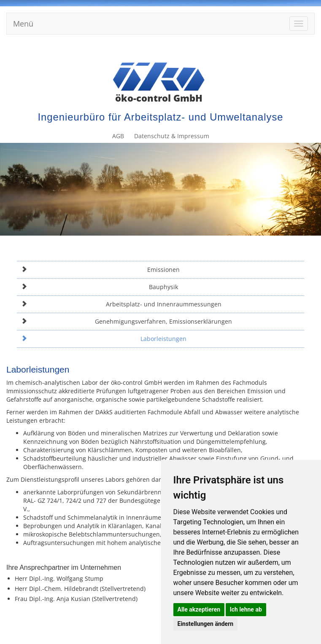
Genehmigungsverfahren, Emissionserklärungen (127, 321)
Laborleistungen (104, 339)
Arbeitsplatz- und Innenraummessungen (121, 304)
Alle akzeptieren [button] (199, 609)
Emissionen (100, 270)
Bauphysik (100, 287)
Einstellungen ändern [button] (206, 624)
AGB (226, 50)
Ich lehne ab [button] (246, 609)
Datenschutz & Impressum (275, 50)
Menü (23, 24)
